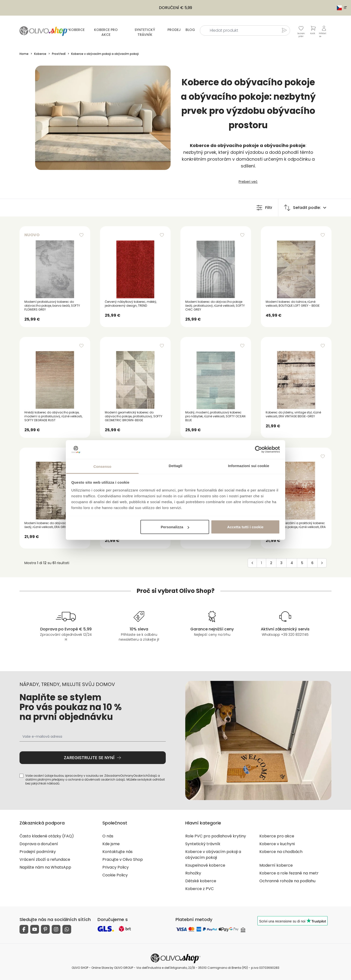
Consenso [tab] (102, 466)
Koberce (77, 30)
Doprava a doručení (39, 844)
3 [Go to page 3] (281, 563)
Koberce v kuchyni (277, 844)
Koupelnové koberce (205, 865)
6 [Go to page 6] (312, 563)
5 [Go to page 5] (302, 563)
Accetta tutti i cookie (245, 527)
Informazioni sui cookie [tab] (249, 465)
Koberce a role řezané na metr (289, 873)
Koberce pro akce (106, 32)
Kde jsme (111, 844)
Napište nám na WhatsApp (45, 867)
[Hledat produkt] (284, 30)
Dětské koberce (201, 881)
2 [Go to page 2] (271, 563)
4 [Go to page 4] (292, 563)
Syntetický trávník (145, 32)
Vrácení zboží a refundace (45, 859)
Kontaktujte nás (117, 852)
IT (340, 8)
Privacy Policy (116, 867)
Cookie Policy (115, 875)
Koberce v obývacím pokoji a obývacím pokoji (213, 855)
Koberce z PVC (200, 889)
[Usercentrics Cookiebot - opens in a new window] (258, 450)
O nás (108, 836)
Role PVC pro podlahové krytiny (216, 836)
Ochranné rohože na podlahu (287, 881)
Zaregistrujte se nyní (93, 758)
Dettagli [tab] (175, 465)
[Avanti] (322, 563)
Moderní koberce (276, 865)
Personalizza (175, 527)
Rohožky (193, 873)
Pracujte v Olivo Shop (123, 859)
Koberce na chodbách (281, 852)
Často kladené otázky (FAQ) (47, 836)
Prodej (174, 30)
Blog (190, 30)
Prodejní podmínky (38, 852)
